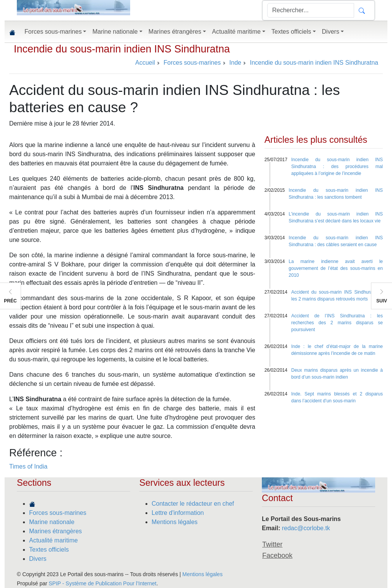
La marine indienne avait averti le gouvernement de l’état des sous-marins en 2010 (336, 268)
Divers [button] (331, 32)
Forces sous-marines (58, 513)
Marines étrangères (56, 531)
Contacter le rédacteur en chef (193, 504)
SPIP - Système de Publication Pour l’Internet (102, 583)
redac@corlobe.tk (306, 528)
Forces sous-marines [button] (53, 32)
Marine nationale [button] (115, 32)
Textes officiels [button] (291, 32)
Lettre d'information (178, 513)
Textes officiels (49, 550)
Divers (38, 559)
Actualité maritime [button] (236, 32)
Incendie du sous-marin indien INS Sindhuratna (122, 49)
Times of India (28, 466)
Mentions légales (175, 522)
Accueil (145, 63)
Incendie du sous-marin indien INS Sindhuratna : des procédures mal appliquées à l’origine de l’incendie (337, 167)
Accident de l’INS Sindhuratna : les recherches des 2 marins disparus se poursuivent (337, 323)
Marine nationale (52, 522)
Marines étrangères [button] (175, 32)
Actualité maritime (53, 540)
